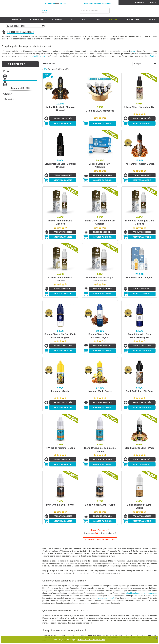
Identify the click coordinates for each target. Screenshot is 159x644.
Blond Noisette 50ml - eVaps (139, 448)
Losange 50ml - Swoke (100, 391)
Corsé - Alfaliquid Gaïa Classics (60, 279)
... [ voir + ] (153, 56)
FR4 (133, 51)
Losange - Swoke (60, 391)
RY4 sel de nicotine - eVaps (60, 448)
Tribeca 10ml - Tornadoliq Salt (139, 107)
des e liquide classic (37, 56)
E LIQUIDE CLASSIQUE (25, 26)
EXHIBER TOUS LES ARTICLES (100, 540)
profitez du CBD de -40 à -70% (91, 640)
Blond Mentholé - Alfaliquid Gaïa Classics (100, 279)
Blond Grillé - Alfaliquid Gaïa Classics (100, 222)
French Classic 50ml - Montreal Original (100, 336)
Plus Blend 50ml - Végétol (139, 278)
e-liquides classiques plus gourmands (141, 593)
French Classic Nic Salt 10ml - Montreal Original (60, 336)
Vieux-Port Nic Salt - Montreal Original (60, 165)
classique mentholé (106, 598)
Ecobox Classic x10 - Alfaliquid (100, 165)
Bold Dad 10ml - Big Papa (139, 391)
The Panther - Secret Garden (139, 164)
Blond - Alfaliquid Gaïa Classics (60, 222)
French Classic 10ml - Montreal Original (139, 336)
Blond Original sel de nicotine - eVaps (100, 450)
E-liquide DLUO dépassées (100, 111)
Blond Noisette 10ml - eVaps (100, 505)
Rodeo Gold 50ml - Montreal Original (60, 109)
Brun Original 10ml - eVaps (60, 505)
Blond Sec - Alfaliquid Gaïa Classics (139, 222)
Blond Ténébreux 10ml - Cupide (139, 506)
